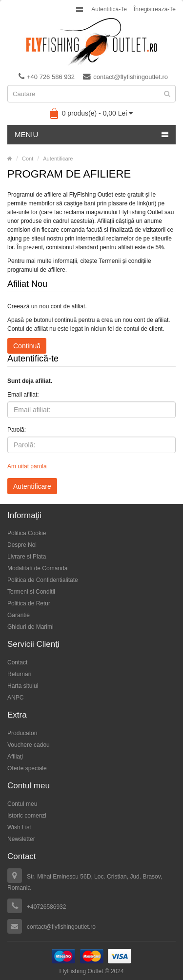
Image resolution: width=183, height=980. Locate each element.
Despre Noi (22, 545)
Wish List (19, 827)
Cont (28, 159)
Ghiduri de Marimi (30, 627)
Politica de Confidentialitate (43, 580)
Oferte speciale (27, 768)
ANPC (15, 698)
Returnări (19, 674)
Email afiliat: (23, 395)
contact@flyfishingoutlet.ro (125, 77)
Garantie (19, 615)
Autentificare (58, 159)
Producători (22, 733)
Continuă (27, 346)
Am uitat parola (27, 466)
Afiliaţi (15, 757)
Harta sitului (23, 686)
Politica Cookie (27, 533)
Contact (17, 662)
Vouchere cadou (29, 745)
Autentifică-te (109, 9)
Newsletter (21, 839)
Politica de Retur (29, 603)
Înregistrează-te (155, 9)
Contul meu (22, 804)
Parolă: (17, 430)
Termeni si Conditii (31, 592)
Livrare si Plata (27, 557)
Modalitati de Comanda (37, 568)
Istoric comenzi (27, 816)
